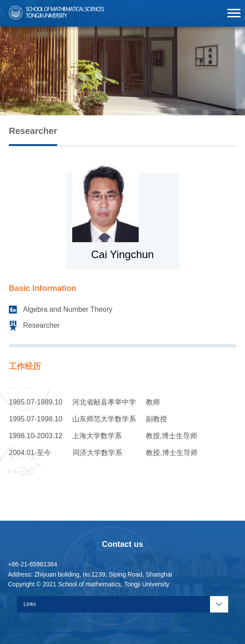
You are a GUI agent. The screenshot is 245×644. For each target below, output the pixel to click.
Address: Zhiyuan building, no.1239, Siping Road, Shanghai (90, 574)
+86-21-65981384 (33, 564)
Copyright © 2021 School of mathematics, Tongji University (89, 584)
